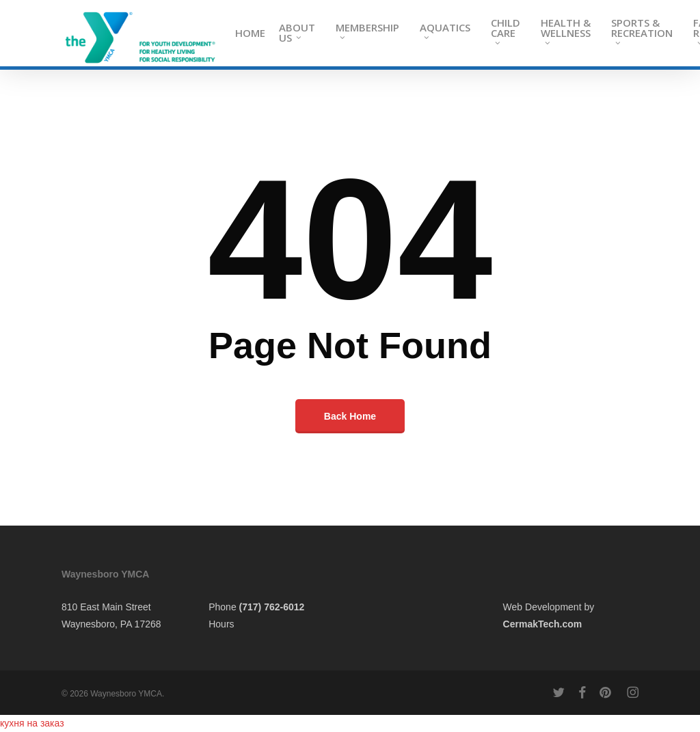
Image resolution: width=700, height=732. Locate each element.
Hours (221, 624)
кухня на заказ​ (32, 723)
